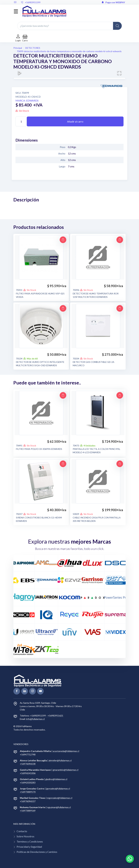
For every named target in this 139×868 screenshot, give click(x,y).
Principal (18, 48)
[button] (25, 38)
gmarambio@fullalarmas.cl (66, 770)
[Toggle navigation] (16, 11)
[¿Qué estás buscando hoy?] (69, 26)
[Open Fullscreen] (119, 73)
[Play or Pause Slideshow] (20, 73)
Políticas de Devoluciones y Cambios (37, 852)
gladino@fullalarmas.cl (56, 779)
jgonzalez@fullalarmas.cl (58, 789)
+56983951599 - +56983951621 (47, 716)
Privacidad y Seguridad (29, 847)
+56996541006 (28, 773)
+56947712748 (28, 754)
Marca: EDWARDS (27, 100)
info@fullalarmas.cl (35, 719)
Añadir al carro (75, 121)
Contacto (22, 831)
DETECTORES (33, 48)
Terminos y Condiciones (30, 841)
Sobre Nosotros (25, 836)
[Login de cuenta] (18, 38)
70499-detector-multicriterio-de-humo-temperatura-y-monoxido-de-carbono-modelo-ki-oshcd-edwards (69, 51)
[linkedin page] (25, 691)
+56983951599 (31, 2)
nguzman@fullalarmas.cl (59, 807)
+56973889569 (28, 811)
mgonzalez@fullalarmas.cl (60, 798)
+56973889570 (28, 792)
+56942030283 (28, 783)
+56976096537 (28, 801)
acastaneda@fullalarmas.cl (66, 751)
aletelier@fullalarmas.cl (60, 760)
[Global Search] (117, 26)
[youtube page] (40, 691)
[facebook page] (17, 691)
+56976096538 (28, 764)
